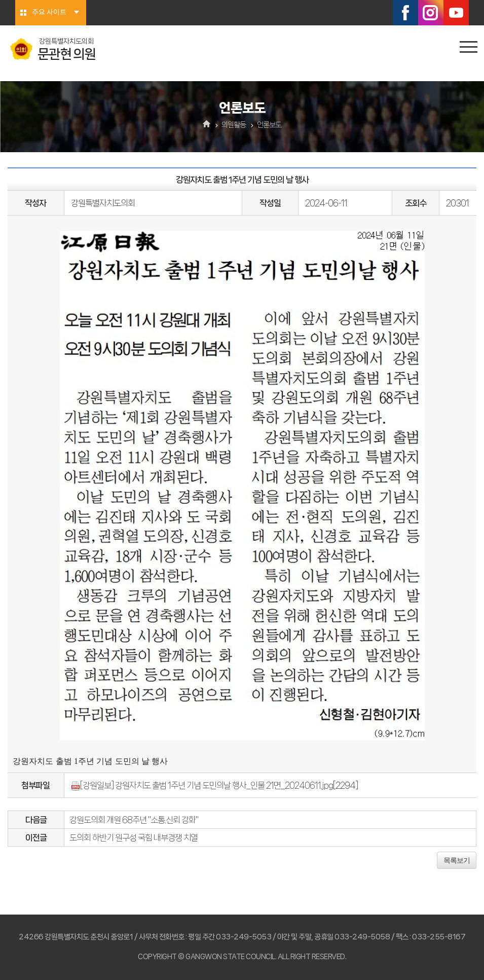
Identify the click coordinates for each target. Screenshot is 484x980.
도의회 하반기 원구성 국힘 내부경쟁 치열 (134, 837)
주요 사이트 (49, 13)
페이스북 (405, 13)
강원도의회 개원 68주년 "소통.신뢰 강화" (134, 820)
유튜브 (456, 13)
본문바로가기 (0, 0)
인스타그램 (431, 13)
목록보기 (457, 860)
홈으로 (207, 125)
